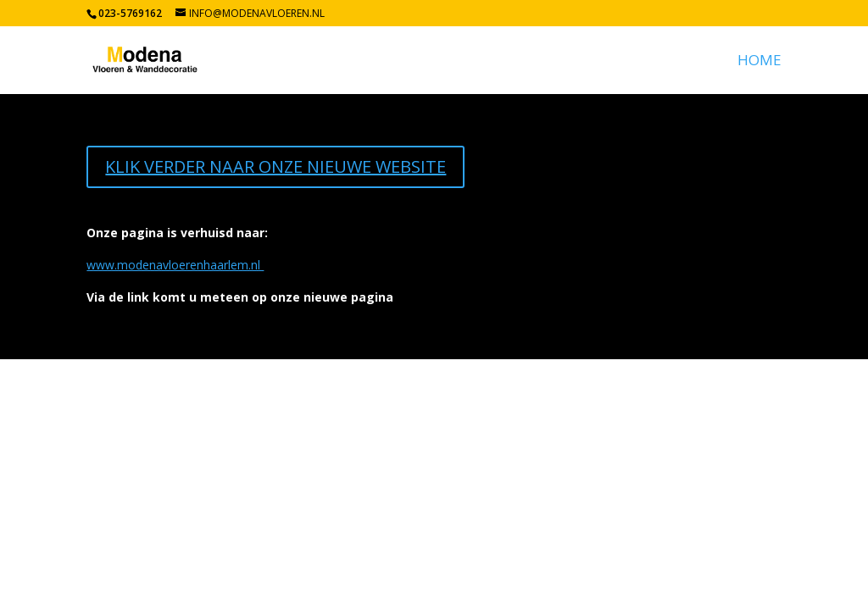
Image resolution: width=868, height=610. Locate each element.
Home (759, 62)
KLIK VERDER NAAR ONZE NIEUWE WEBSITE (275, 166)
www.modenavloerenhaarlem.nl (175, 265)
